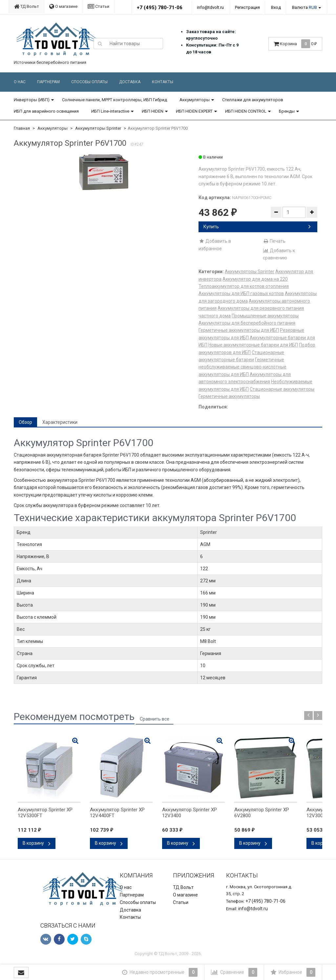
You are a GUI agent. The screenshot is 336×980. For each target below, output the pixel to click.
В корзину (37, 843)
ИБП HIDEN (153, 111)
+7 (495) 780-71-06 (160, 8)
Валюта (304, 7)
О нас (20, 82)
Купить (257, 227)
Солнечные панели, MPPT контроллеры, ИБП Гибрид (115, 100)
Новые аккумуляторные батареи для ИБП (253, 345)
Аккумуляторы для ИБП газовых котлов (241, 293)
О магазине (63, 6)
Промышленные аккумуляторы (265, 316)
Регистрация (247, 7)
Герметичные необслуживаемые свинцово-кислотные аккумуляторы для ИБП (242, 367)
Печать (274, 241)
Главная (22, 128)
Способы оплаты (89, 82)
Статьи (98, 6)
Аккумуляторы (195, 100)
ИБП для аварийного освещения (46, 111)
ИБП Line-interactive (110, 111)
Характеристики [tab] (60, 422)
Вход (276, 7)
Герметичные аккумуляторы (229, 396)
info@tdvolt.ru (210, 7)
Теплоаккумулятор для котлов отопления (244, 286)
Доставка (130, 82)
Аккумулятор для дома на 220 (255, 279)
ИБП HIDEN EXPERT (194, 111)
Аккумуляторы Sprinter (98, 128)
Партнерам (48, 82)
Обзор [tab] (25, 422)
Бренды (287, 111)
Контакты (163, 82)
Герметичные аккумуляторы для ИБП (239, 330)
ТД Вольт (27, 6)
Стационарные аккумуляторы (282, 389)
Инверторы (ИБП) (32, 100)
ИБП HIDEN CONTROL (246, 111)
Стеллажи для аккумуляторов (253, 100)
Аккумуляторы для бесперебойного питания (247, 323)
